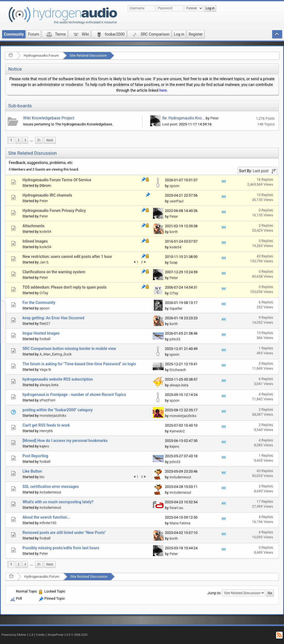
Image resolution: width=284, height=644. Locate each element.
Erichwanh (178, 370)
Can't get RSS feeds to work (46, 425)
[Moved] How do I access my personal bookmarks (65, 441)
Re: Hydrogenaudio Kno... (184, 118)
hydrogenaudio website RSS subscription (58, 379)
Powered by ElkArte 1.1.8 (17, 635)
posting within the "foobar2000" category (58, 410)
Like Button (32, 471)
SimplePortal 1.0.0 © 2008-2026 (67, 635)
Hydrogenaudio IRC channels (47, 195)
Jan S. (44, 262)
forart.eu (176, 508)
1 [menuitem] (11, 140)
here (163, 90)
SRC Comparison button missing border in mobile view (69, 349)
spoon (174, 186)
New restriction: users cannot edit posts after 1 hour (67, 257)
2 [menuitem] (19, 140)
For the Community (39, 303)
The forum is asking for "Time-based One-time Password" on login (79, 364)
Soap (174, 262)
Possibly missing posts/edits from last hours (61, 548)
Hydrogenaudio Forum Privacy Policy (54, 211)
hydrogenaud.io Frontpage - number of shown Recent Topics (74, 395)
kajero (44, 446)
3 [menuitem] (25, 140)
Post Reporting (35, 456)
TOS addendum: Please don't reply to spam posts (65, 287)
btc (42, 477)
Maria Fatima (180, 523)
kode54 (45, 232)
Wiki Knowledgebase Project (49, 118)
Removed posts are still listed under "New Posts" (64, 533)
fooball (45, 339)
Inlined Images (35, 241)
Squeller (176, 308)
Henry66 (46, 431)
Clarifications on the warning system (54, 272)
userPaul (176, 201)
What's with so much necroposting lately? (58, 502)
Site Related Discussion (88, 55)
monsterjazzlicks (53, 416)
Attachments (34, 226)
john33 (175, 339)
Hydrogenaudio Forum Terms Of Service (57, 180)
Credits (40, 635)
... (32, 140)
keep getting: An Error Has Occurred (53, 318)
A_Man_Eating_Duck (56, 354)
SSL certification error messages (51, 487)
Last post (261, 171)
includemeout (180, 477)
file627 (45, 324)
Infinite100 (48, 523)
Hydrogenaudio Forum (41, 55)
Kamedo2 (177, 431)
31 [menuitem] (39, 140)
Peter (215, 118)
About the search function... (46, 517)
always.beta (49, 385)
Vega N (45, 370)
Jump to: (214, 593)
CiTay (44, 293)
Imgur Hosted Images (41, 333)
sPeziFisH (47, 400)
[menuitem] (32, 140)
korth (174, 232)
